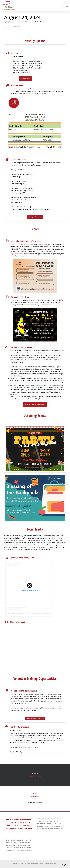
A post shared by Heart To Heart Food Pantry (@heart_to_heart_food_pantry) (30, 613)
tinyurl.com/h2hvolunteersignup (21, 254)
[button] (25, 79)
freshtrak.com (47, 247)
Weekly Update (37, 22)
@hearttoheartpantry (18, 622)
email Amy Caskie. (38, 399)
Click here (19, 355)
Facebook (45, 536)
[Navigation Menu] (67, 6)
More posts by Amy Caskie (35, 802)
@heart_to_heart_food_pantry (22, 558)
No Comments (13, 27)
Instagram (56, 536)
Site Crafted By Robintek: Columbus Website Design (44, 863)
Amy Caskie (10, 22)
